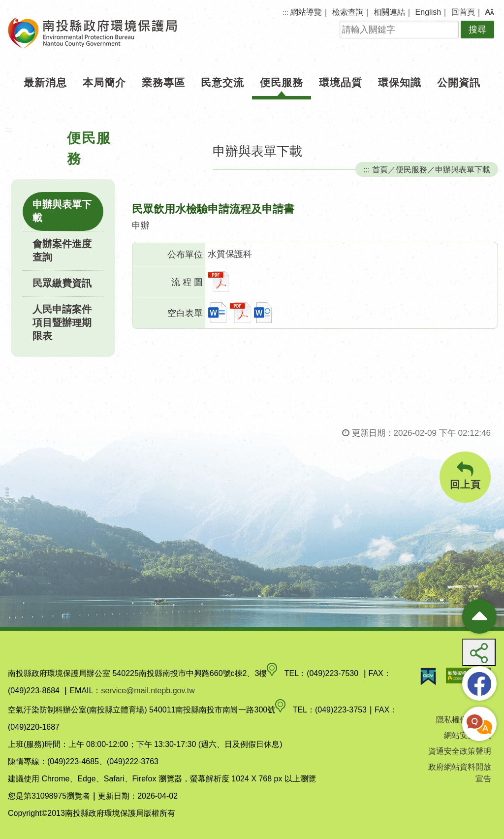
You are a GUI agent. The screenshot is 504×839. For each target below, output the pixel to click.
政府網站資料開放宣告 (460, 773)
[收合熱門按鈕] (479, 616)
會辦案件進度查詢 (62, 250)
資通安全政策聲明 (460, 751)
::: (286, 13)
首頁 (380, 169)
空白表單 (185, 313)
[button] (489, 12)
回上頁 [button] (465, 476)
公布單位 (185, 255)
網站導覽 (306, 12)
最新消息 (45, 82)
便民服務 (282, 82)
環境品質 (341, 82)
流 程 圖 (187, 282)
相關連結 (389, 12)
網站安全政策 (468, 735)
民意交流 (222, 82)
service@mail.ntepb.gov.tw (148, 691)
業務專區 (163, 82)
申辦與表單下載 (62, 211)
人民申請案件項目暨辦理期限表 (62, 323)
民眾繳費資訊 (62, 283)
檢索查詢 (348, 12)
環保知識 (400, 82)
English (428, 12)
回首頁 (463, 12)
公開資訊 (459, 82)
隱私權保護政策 (464, 720)
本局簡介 (104, 82)
